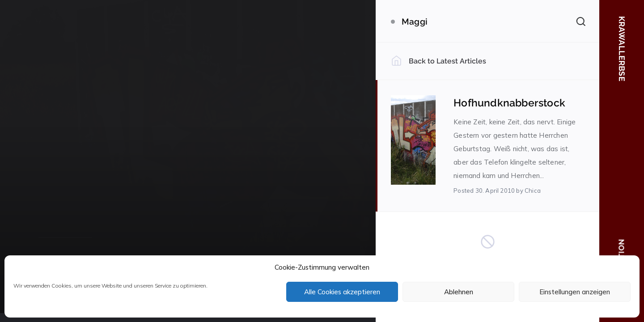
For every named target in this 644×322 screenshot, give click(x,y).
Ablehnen (459, 292)
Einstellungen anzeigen (575, 292)
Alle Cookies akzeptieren (342, 292)
